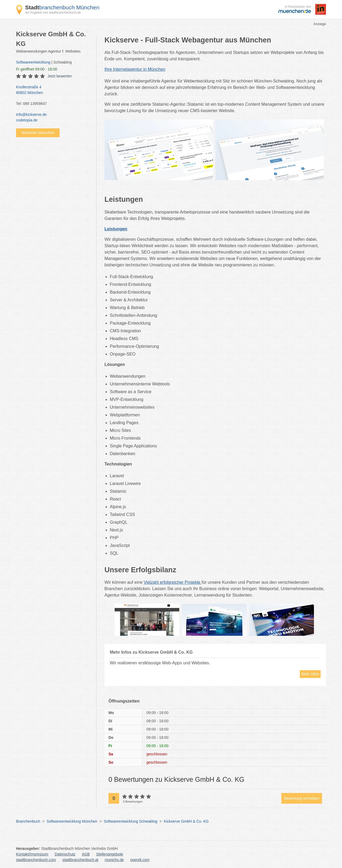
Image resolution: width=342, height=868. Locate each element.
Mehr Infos (310, 674)
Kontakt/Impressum (32, 854)
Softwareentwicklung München (72, 821)
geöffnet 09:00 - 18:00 (37, 69)
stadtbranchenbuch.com (36, 860)
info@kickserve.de (31, 115)
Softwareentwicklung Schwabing (131, 821)
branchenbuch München (62, 7)
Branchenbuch (28, 821)
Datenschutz (65, 854)
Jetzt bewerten (60, 76)
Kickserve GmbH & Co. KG (186, 821)
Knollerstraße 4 (53, 90)
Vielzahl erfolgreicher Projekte (173, 582)
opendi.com (140, 860)
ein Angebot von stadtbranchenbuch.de (53, 13)
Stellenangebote (110, 854)
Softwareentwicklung (33, 62)
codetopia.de (27, 120)
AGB (86, 854)
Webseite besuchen (38, 133)
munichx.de (114, 860)
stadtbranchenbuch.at (80, 860)
